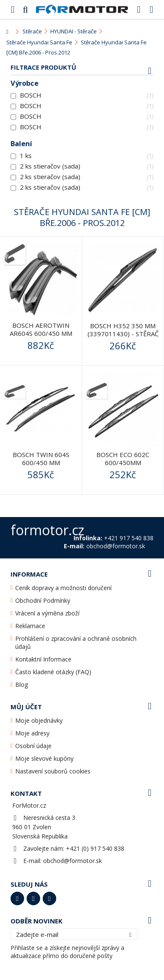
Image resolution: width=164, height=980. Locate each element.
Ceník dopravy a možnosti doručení (63, 588)
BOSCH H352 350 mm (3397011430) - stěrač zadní (123, 334)
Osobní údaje (33, 746)
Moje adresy (32, 733)
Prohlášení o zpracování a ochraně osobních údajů (76, 642)
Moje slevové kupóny (44, 758)
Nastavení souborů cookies (53, 771)
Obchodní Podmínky (43, 600)
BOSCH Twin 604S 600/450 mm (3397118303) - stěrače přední (41, 467)
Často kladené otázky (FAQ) (53, 672)
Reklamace (30, 626)
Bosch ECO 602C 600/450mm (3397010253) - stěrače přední (123, 467)
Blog (22, 685)
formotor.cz (47, 530)
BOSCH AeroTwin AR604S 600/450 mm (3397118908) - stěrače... (41, 337)
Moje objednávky (39, 720)
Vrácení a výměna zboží (47, 613)
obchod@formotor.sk (72, 861)
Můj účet (26, 707)
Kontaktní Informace (43, 659)
